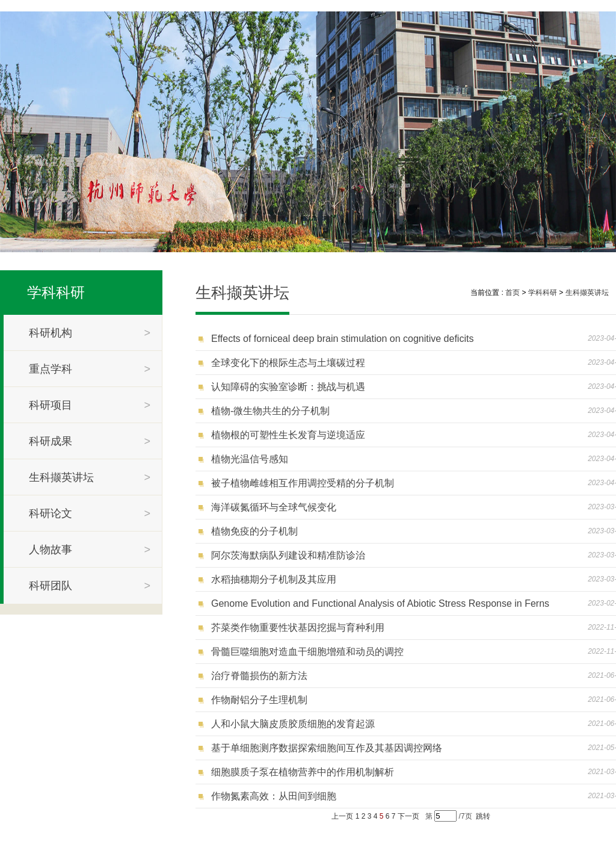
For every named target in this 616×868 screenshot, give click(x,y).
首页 (513, 293)
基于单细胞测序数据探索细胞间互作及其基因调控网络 (327, 748)
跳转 (483, 816)
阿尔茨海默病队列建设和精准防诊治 (288, 555)
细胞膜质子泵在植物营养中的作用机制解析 (303, 772)
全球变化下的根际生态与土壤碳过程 (288, 363)
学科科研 (56, 292)
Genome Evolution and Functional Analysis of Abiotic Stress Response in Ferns (380, 603)
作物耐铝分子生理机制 (259, 700)
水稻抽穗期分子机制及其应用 (274, 579)
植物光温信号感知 (250, 459)
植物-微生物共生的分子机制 (270, 411)
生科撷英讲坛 (587, 293)
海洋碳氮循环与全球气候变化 (274, 507)
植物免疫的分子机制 (254, 531)
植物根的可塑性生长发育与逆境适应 (288, 435)
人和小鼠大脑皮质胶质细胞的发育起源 (293, 724)
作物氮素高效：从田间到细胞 (274, 796)
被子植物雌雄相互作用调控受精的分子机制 (303, 483)
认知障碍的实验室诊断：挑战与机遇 (288, 387)
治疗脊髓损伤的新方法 (259, 676)
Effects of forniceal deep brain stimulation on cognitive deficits (342, 339)
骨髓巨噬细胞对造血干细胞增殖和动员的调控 (307, 652)
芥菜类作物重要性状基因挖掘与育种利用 (298, 628)
